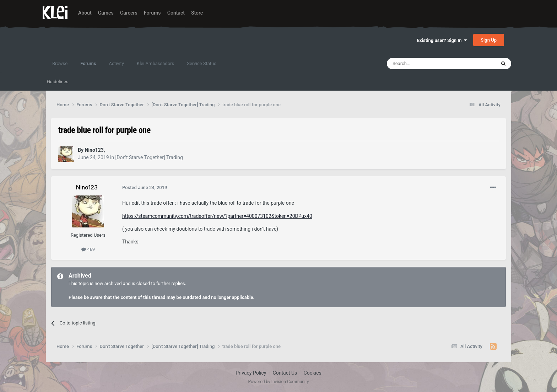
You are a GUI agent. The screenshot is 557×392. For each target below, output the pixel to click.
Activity (116, 63)
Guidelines (58, 82)
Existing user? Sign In (442, 40)
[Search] (424, 64)
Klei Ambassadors (155, 63)
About (85, 13)
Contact (176, 13)
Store (197, 13)
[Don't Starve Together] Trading (149, 157)
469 (88, 249)
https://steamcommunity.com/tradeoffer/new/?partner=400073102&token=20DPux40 (217, 216)
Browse (60, 63)
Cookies (313, 373)
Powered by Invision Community (279, 382)
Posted (145, 187)
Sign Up (489, 40)
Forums (152, 13)
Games (106, 13)
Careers (129, 13)
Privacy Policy (251, 373)
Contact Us (285, 373)
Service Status (202, 63)
